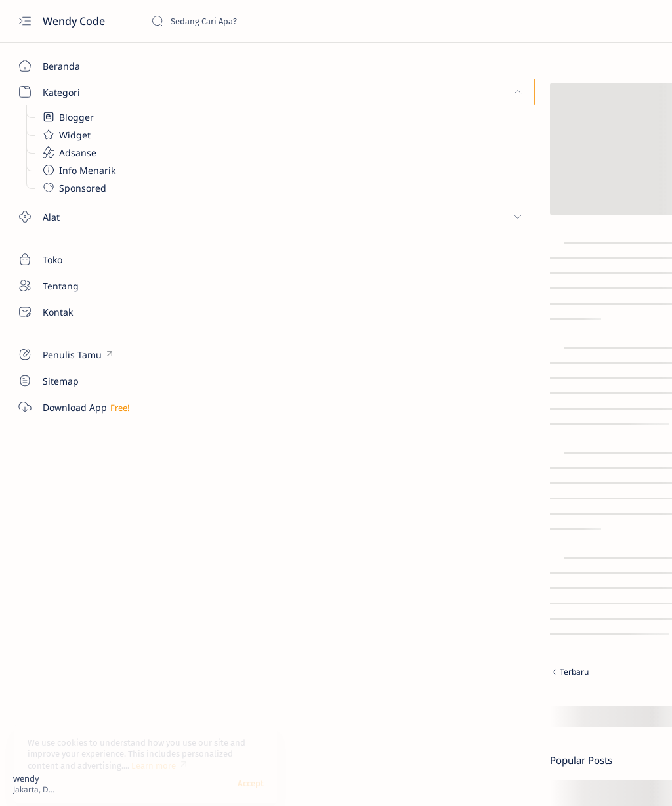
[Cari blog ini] (249, 21)
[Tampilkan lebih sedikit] (529, 484)
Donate (501, 553)
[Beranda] (75, 66)
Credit (540, 553)
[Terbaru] (236, 673)
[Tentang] (75, 286)
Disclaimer (584, 553)
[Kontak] (75, 312)
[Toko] (75, 259)
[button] (612, 780)
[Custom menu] (75, 354)
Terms (499, 565)
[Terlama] (390, 673)
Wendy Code (75, 21)
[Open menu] (25, 21)
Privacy (631, 553)
